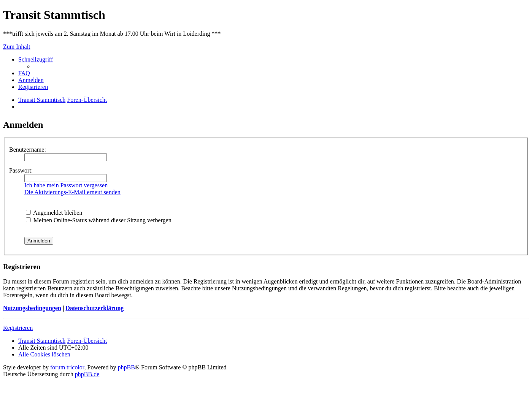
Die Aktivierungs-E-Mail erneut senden (72, 192)
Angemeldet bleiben (54, 213)
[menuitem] (24, 73)
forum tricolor (67, 367)
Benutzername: (28, 150)
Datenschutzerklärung (94, 308)
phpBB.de (87, 374)
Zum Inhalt (17, 47)
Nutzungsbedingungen (32, 308)
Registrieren (18, 328)
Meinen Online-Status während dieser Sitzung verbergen (99, 220)
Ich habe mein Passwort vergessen (66, 185)
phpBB (126, 367)
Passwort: (21, 170)
